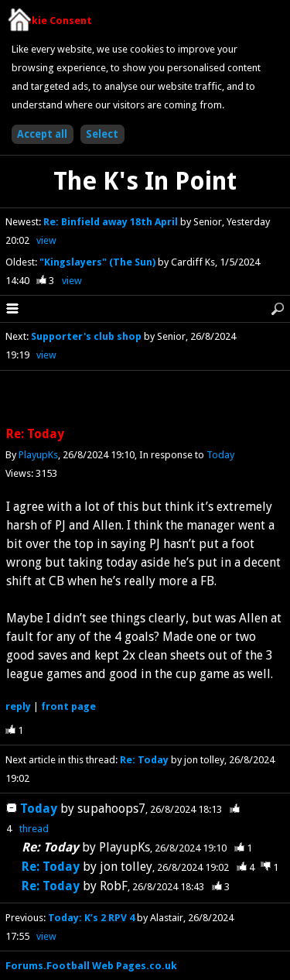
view (46, 240)
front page (68, 706)
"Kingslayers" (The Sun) (99, 262)
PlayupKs (38, 455)
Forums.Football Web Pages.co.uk (91, 966)
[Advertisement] (145, 399)
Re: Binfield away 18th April (112, 222)
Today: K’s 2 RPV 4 (91, 918)
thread (34, 829)
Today (220, 455)
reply (18, 706)
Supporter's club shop (86, 336)
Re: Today (144, 760)
